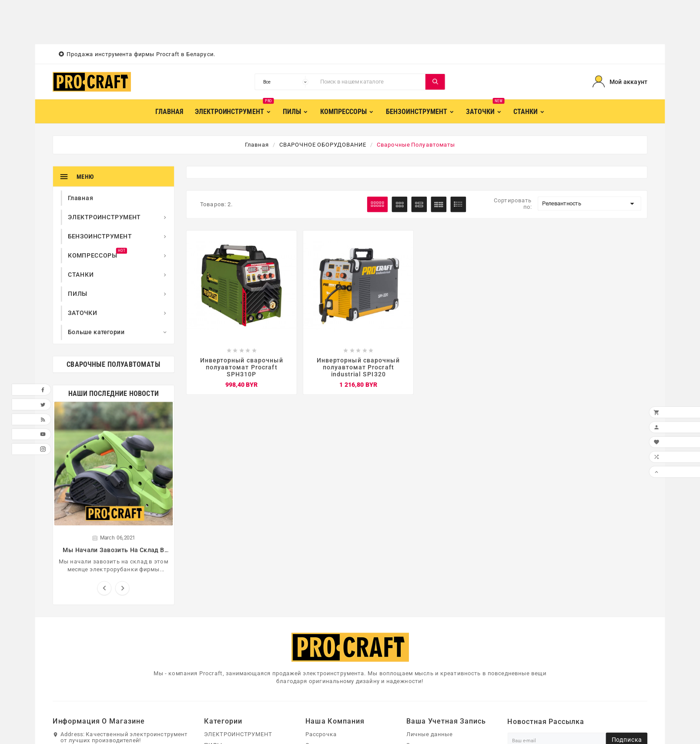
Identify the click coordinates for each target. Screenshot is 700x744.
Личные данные (429, 734)
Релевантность (589, 204)
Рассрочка (321, 734)
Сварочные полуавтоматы (114, 364)
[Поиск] (371, 82)
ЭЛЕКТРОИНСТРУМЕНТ (238, 734)
